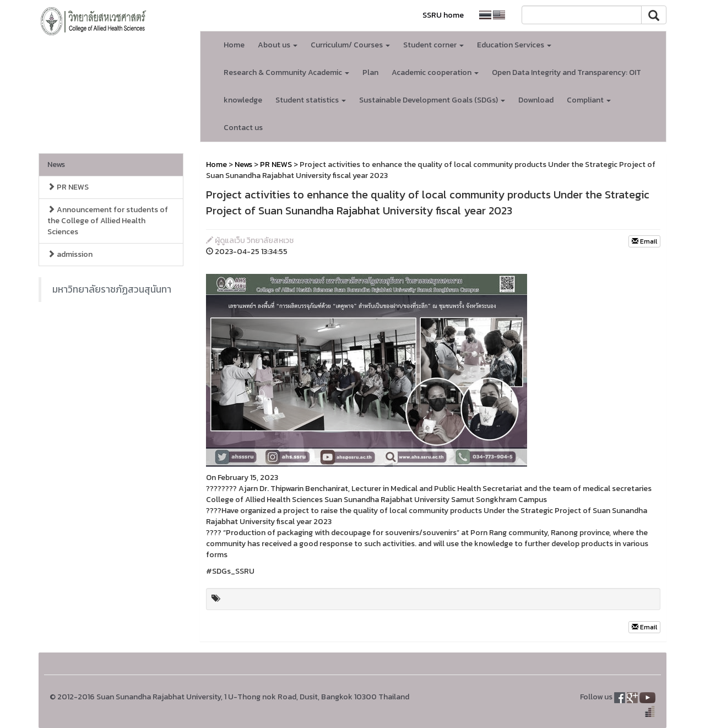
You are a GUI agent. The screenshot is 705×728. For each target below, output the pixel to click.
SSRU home (443, 15)
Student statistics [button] (311, 100)
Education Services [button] (514, 45)
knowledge (243, 100)
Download (536, 100)
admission (70, 254)
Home (234, 45)
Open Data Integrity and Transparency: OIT (566, 72)
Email (644, 241)
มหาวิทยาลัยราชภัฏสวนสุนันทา (112, 289)
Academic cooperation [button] (435, 72)
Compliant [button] (589, 100)
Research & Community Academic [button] (286, 72)
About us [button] (278, 45)
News (56, 165)
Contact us (243, 128)
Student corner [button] (433, 45)
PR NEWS (68, 187)
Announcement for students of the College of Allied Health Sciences (108, 221)
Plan (370, 72)
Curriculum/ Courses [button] (350, 45)
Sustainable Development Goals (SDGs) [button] (432, 100)
